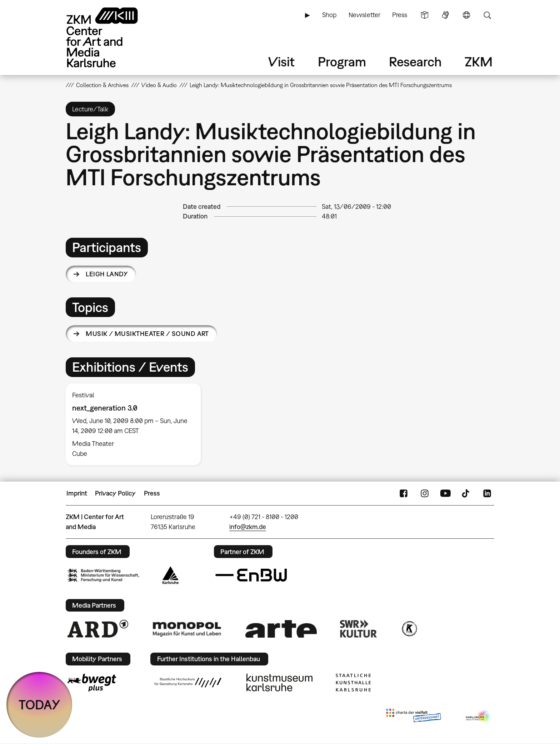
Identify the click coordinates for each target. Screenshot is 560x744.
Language (466, 15)
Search (487, 15)
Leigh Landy (107, 274)
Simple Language (425, 15)
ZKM (479, 62)
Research (415, 62)
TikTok (466, 493)
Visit (281, 62)
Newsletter (364, 15)
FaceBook (404, 493)
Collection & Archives (102, 85)
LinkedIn (487, 493)
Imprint (77, 493)
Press (400, 15)
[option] (136, 424)
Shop (329, 15)
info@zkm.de (248, 527)
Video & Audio (159, 85)
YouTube (445, 493)
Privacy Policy (115, 493)
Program (342, 62)
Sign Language (445, 15)
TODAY (39, 705)
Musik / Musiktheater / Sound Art (147, 334)
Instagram (425, 493)
